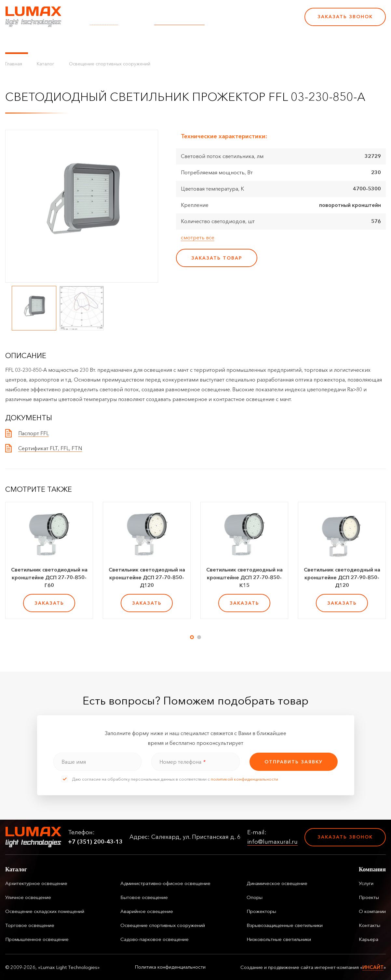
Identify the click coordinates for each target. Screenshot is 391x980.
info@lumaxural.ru (179, 21)
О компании (185, 42)
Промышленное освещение (37, 939)
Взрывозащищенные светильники (285, 925)
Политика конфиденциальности (170, 967)
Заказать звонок (345, 17)
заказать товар (217, 258)
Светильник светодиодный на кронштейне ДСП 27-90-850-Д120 (342, 577)
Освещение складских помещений (45, 911)
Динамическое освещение (277, 883)
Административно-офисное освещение (165, 883)
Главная (14, 64)
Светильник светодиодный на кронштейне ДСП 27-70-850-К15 (244, 577)
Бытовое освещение (144, 897)
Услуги (122, 42)
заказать (49, 603)
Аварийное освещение (147, 911)
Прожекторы (261, 911)
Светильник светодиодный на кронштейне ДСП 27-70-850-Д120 (147, 577)
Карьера (253, 42)
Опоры (255, 897)
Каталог (17, 42)
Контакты (222, 42)
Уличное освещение (28, 897)
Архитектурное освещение (36, 883)
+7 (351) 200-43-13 (255, 21)
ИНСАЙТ (373, 967)
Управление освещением (70, 42)
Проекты (149, 42)
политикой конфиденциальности (244, 779)
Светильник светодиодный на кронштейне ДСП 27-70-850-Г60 (49, 577)
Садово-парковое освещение (155, 939)
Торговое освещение (30, 925)
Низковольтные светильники (279, 939)
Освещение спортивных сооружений (110, 64)
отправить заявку (294, 762)
